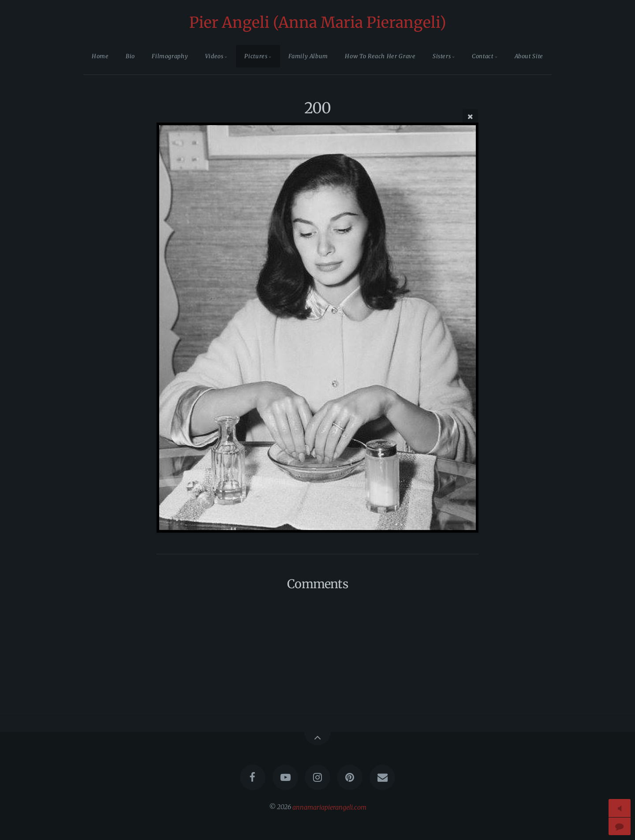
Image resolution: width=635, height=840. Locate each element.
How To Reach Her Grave (380, 56)
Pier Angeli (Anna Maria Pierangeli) (318, 22)
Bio (130, 56)
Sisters (442, 56)
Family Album (308, 56)
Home (100, 56)
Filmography (170, 56)
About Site (529, 56)
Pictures (256, 56)
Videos (214, 56)
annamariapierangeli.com (329, 807)
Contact (482, 56)
